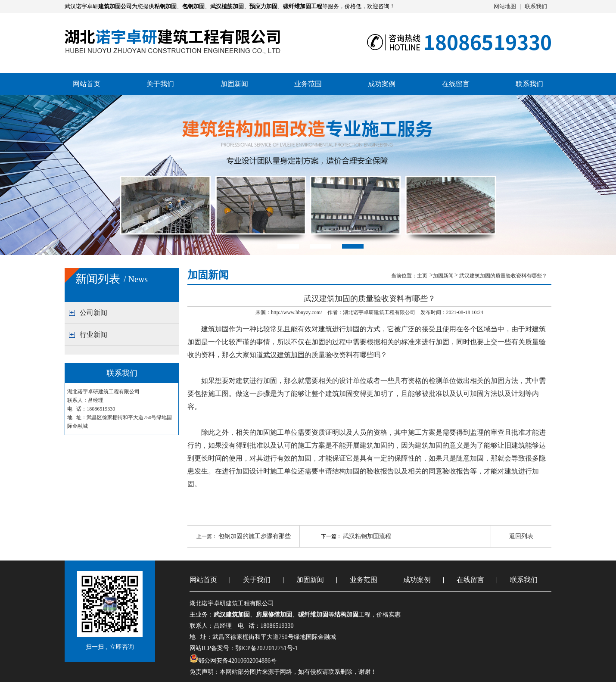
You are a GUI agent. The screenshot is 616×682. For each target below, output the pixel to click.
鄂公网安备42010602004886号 (237, 661)
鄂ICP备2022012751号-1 (266, 648)
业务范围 (308, 84)
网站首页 (87, 84)
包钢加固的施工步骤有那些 (255, 536)
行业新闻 (93, 335)
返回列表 (521, 536)
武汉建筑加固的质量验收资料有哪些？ (503, 276)
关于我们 (160, 84)
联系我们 (536, 6)
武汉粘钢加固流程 (367, 536)
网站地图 (505, 6)
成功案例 (382, 84)
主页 (423, 276)
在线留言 (456, 84)
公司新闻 (93, 313)
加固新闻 (234, 84)
